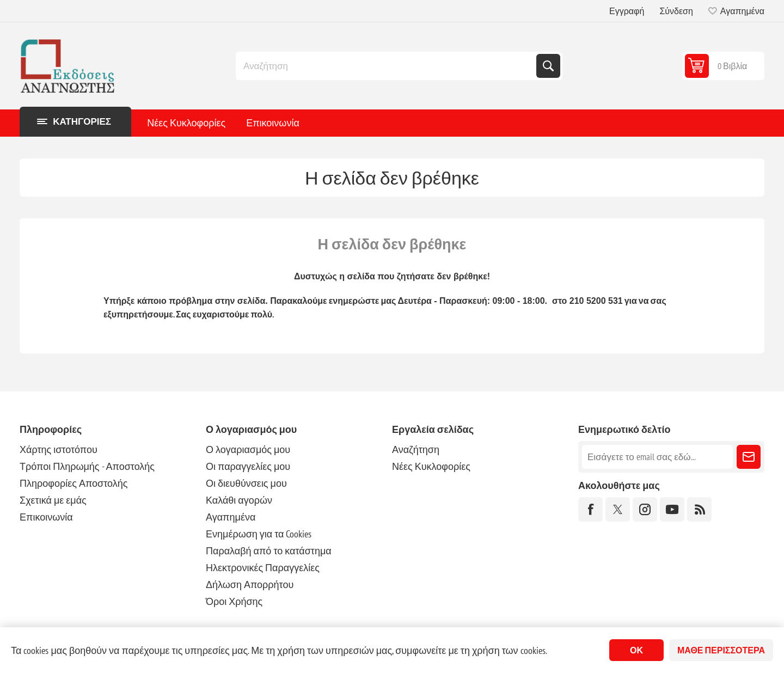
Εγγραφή (627, 11)
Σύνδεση (676, 11)
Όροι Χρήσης (234, 601)
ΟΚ (636, 650)
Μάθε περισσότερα (721, 650)
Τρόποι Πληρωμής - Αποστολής (87, 466)
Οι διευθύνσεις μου (246, 483)
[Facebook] (590, 509)
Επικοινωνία (273, 123)
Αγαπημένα (231, 517)
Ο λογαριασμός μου (248, 449)
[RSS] (699, 509)
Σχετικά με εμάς (53, 500)
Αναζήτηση (548, 66)
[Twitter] (618, 509)
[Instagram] (645, 509)
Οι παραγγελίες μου (248, 466)
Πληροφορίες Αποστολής (73, 483)
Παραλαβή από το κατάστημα (269, 551)
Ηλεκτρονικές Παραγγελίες (263, 568)
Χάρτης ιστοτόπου (59, 449)
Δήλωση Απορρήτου (250, 585)
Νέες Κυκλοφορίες (186, 123)
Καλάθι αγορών (239, 500)
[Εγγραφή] (657, 457)
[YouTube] (672, 509)
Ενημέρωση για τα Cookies (259, 534)
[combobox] (387, 66)
